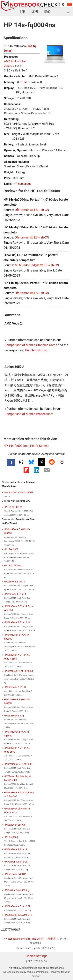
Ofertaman (22, 210)
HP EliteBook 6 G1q (14, 716)
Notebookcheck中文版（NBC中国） (26, 939)
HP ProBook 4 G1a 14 (15, 594)
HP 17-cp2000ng (12, 566)
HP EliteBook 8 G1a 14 (15, 849)
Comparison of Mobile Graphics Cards (31, 345)
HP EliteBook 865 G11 (15, 825)
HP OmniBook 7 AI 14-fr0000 (19, 671)
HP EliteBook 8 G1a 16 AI (17, 622)
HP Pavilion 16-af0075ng (17, 890)
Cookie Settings (37, 956)
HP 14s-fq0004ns (16, 446)
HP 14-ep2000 (11, 549)
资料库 (52, 939)
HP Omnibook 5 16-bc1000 (18, 764)
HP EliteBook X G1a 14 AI (17, 906)
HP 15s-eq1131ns (13, 507)
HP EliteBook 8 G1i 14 (15, 687)
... (68, 12)
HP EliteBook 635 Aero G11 (18, 915)
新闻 (47, 12)
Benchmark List (36, 350)
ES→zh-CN (42, 210)
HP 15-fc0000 (11, 837)
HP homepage (22, 184)
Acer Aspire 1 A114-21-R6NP (19, 493)
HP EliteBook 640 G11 (15, 874)
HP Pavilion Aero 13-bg (16, 862)
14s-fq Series (38, 446)
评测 (35, 12)
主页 (22, 12)
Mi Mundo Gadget (27, 265)
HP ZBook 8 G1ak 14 (14, 582)
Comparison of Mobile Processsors (29, 414)
